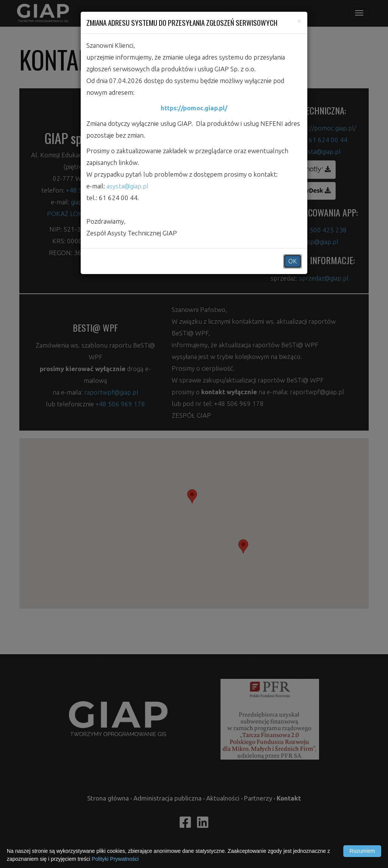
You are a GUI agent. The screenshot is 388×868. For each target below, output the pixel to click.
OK (293, 261)
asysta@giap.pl (128, 186)
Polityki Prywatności (115, 859)
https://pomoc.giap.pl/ (194, 108)
